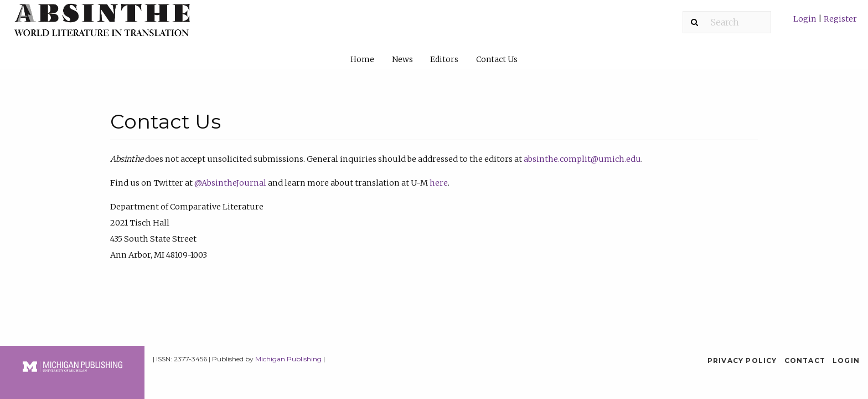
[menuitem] (825, 23)
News (402, 59)
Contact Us (497, 59)
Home (362, 59)
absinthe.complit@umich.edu (582, 159)
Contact (805, 360)
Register (839, 19)
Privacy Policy (742, 360)
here (439, 183)
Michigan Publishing (288, 359)
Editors (444, 59)
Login (806, 19)
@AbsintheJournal (230, 183)
